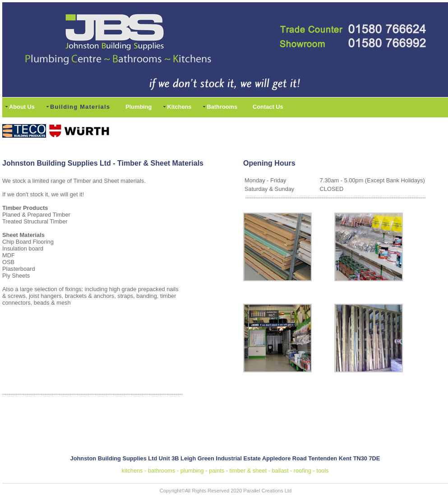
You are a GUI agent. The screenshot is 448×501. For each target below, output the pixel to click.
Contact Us (268, 107)
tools (322, 471)
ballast (280, 471)
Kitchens (179, 107)
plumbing (192, 471)
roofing (303, 471)
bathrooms (162, 471)
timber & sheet (248, 471)
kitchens (132, 471)
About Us (22, 107)
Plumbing (139, 107)
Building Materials (80, 107)
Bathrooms (222, 107)
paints (217, 471)
